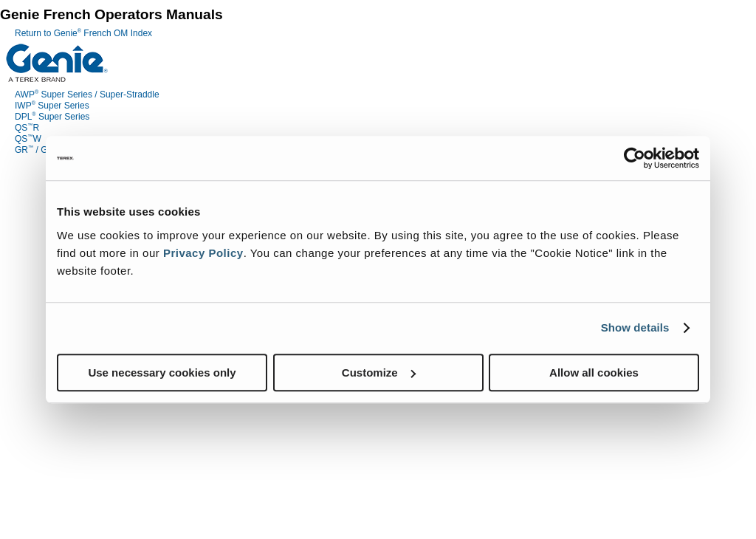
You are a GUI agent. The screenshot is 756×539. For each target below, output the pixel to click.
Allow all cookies (594, 373)
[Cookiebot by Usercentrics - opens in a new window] (635, 158)
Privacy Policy (203, 253)
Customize (379, 373)
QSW (28, 139)
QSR (27, 128)
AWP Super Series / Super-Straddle (87, 95)
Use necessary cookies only (162, 373)
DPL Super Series (52, 117)
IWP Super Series (52, 106)
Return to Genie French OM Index (83, 33)
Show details (635, 327)
